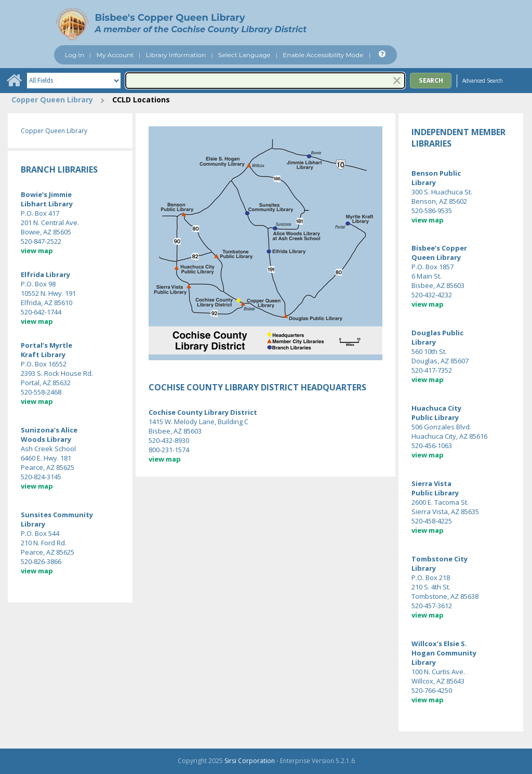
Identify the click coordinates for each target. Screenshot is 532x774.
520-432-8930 (169, 440)
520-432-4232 (432, 295)
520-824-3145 (41, 477)
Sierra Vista (431, 483)
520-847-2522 (41, 241)
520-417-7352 (432, 370)
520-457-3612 (432, 606)
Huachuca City (436, 408)
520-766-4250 (432, 690)
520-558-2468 (41, 392)
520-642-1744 (41, 312)
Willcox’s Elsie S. (439, 644)
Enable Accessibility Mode (323, 55)
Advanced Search (483, 81)
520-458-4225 (432, 521)
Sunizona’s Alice (49, 430)
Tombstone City (440, 559)
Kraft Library (43, 355)
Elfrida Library (45, 274)
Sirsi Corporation (250, 761)
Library (33, 524)
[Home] (14, 81)
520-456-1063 (432, 445)
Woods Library (46, 439)
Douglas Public (437, 333)
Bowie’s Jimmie (46, 194)
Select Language (244, 55)
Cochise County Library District (203, 412)
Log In (74, 55)
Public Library (435, 417)
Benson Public (436, 173)
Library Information (176, 55)
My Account (115, 55)
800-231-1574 (169, 450)
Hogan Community (444, 653)
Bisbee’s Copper (440, 248)
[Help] (381, 54)
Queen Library (436, 257)
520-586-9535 (432, 211)
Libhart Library (47, 204)
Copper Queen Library (52, 100)
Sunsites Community (57, 515)
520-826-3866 (41, 561)
